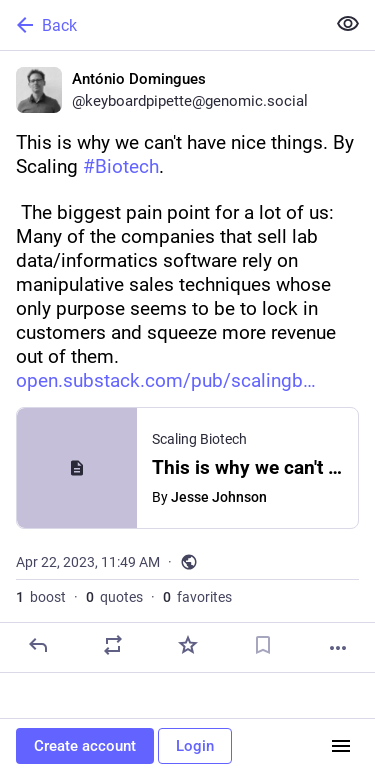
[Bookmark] (263, 645)
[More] (338, 648)
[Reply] (38, 645)
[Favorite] (188, 645)
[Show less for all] (348, 24)
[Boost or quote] (113, 645)
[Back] (160, 25)
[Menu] (341, 746)
